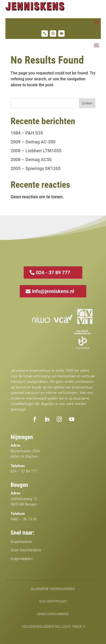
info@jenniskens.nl (53, 291)
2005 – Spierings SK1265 (35, 168)
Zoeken (87, 103)
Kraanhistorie (21, 542)
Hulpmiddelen (22, 559)
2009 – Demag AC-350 (33, 142)
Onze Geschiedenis (26, 550)
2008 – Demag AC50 (31, 160)
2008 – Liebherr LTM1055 (36, 151)
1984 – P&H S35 (27, 133)
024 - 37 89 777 (53, 272)
